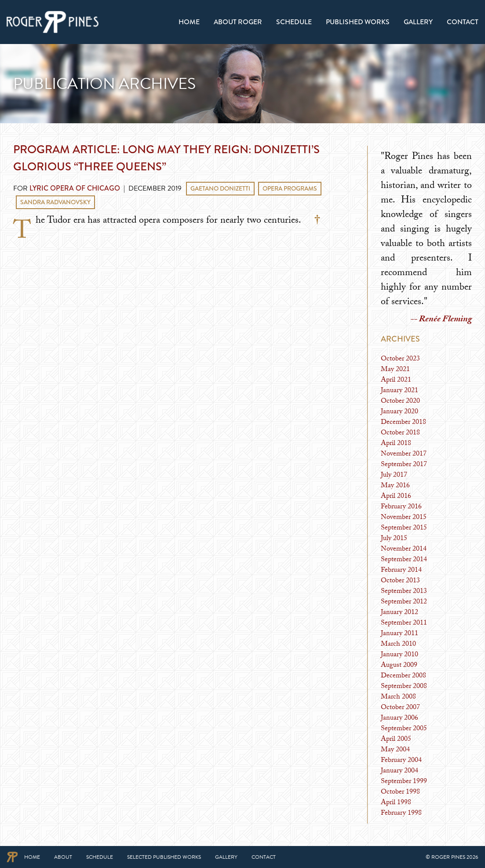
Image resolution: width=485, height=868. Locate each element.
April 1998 (396, 803)
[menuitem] (189, 22)
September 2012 (404, 602)
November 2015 (404, 518)
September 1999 (404, 782)
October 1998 (400, 793)
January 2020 (399, 412)
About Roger (238, 22)
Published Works (358, 22)
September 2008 (404, 687)
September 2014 (404, 560)
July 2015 (394, 539)
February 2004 (401, 761)
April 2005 (396, 740)
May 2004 (395, 750)
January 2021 (399, 391)
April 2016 (396, 497)
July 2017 (394, 476)
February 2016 (401, 507)
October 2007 (400, 708)
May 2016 (395, 486)
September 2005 (404, 729)
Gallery (418, 22)
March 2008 (398, 697)
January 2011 (399, 634)
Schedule (294, 22)
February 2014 (401, 571)
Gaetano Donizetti (220, 188)
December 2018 (403, 423)
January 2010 (399, 655)
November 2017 (404, 454)
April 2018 (396, 444)
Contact (463, 22)
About (63, 857)
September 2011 (404, 623)
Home (189, 22)
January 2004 (399, 771)
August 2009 (399, 666)
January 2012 (399, 613)
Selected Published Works (164, 857)
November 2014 (404, 550)
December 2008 (403, 676)
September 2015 (404, 528)
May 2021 (395, 370)
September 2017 (404, 465)
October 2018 (400, 433)
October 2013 (400, 581)
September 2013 (404, 592)
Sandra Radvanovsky (55, 202)
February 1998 (401, 814)
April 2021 (396, 381)
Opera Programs (290, 188)
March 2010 (398, 645)
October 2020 (400, 402)
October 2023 (400, 359)
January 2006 (399, 719)
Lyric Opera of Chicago (75, 188)
